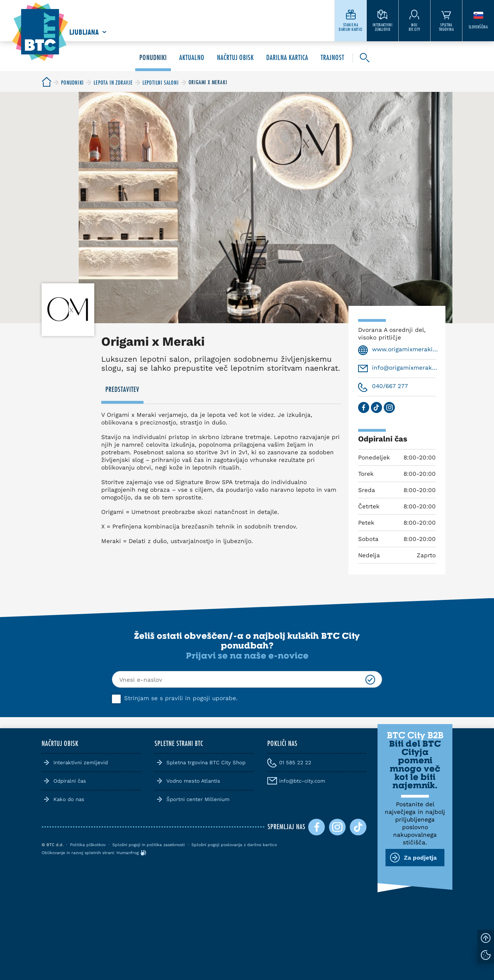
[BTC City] (46, 82)
